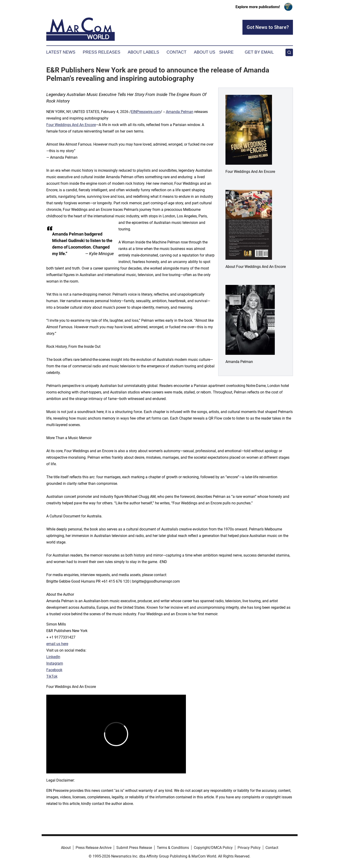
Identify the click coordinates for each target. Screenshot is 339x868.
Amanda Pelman (180, 112)
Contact (177, 52)
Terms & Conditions (173, 848)
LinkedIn (53, 657)
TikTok (52, 676)
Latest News (61, 52)
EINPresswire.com (146, 112)
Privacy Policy (249, 848)
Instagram (55, 663)
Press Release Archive (94, 848)
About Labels (143, 52)
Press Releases (102, 52)
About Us (205, 52)
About (66, 848)
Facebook (54, 670)
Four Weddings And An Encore (71, 125)
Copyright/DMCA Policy (213, 848)
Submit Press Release (134, 848)
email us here (57, 644)
